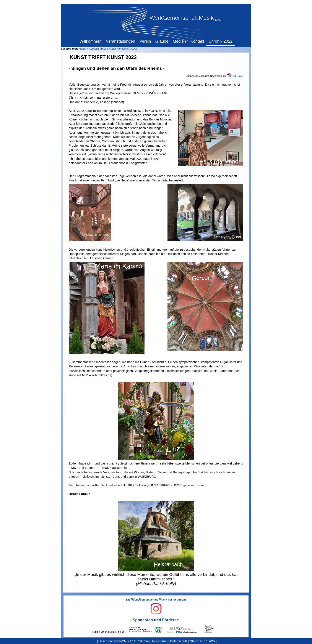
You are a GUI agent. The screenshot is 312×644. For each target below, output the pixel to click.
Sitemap (144, 641)
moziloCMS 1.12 (124, 641)
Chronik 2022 (97, 49)
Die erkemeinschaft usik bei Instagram (156, 606)
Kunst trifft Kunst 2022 (123, 49)
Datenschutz (179, 641)
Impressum (160, 641)
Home (83, 49)
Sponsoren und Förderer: (156, 620)
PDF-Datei (237, 76)
